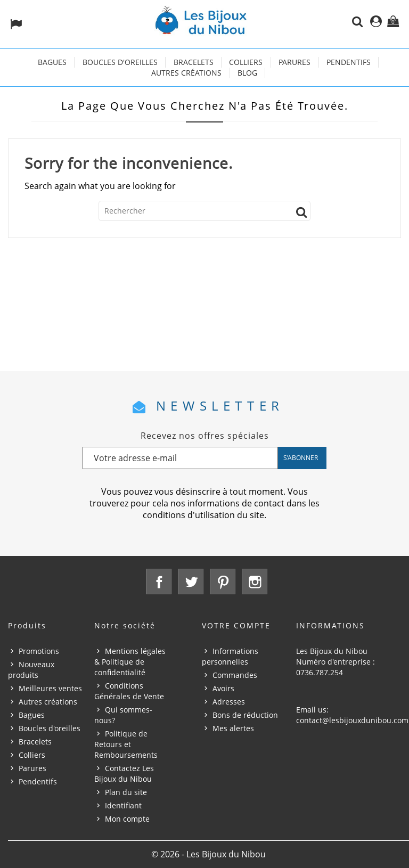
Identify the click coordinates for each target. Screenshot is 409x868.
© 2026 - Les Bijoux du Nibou (208, 854)
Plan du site (126, 792)
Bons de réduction (245, 715)
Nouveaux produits (31, 670)
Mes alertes (233, 728)
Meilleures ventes (50, 688)
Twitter (191, 582)
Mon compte (127, 819)
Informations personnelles (230, 656)
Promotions (39, 651)
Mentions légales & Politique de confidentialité (130, 662)
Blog (247, 73)
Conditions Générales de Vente (129, 691)
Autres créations (186, 73)
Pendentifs (349, 62)
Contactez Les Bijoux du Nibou (124, 773)
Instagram (255, 582)
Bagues (52, 62)
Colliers (246, 62)
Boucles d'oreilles (120, 62)
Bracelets (194, 62)
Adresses (229, 702)
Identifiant (123, 805)
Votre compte (236, 625)
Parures (295, 62)
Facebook (159, 582)
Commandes (235, 675)
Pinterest (223, 582)
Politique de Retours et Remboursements (126, 744)
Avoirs (223, 688)
